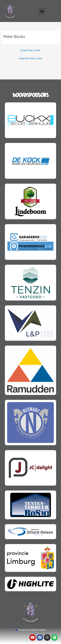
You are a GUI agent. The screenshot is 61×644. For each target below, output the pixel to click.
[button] (42, 11)
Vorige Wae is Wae (30, 50)
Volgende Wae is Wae (30, 58)
